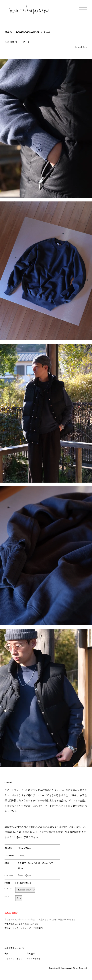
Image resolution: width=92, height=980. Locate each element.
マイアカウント (34, 959)
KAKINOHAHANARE (28, 32)
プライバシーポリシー (15, 959)
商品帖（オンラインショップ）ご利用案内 (24, 928)
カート (26, 42)
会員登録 (31, 954)
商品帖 (8, 32)
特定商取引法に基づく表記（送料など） (23, 924)
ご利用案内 (11, 42)
